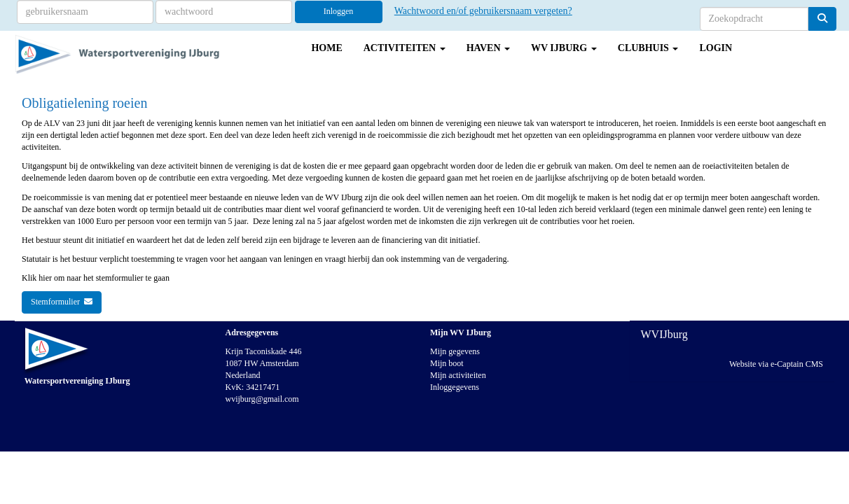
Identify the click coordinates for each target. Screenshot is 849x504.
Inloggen (339, 11)
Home (326, 48)
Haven (488, 48)
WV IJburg (564, 48)
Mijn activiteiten (458, 375)
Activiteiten (405, 48)
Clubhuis (648, 48)
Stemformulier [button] (62, 302)
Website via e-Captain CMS (776, 364)
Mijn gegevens (455, 351)
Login (716, 48)
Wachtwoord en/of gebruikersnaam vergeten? (483, 11)
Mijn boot (447, 363)
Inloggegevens (455, 387)
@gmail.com (262, 399)
